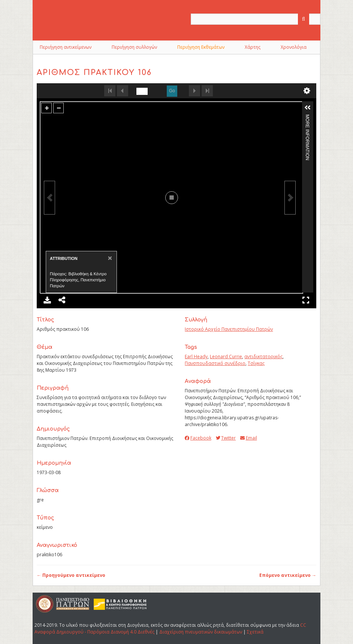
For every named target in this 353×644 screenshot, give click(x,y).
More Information (307, 118)
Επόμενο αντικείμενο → (288, 575)
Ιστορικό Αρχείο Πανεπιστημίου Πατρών (229, 329)
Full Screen (306, 300)
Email (248, 438)
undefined (307, 91)
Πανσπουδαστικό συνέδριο (215, 363)
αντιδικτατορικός (263, 357)
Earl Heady (196, 357)
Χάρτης (253, 47)
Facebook (198, 438)
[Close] (109, 258)
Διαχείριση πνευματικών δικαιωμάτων (201, 632)
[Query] (256, 19)
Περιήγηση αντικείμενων (66, 47)
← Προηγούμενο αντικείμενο (71, 575)
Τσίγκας (256, 363)
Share (62, 300)
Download (47, 300)
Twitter (226, 438)
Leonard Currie (226, 357)
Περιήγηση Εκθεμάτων (201, 47)
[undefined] (142, 91)
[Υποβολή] (304, 19)
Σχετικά (255, 632)
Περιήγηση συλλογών (134, 47)
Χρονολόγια (294, 47)
